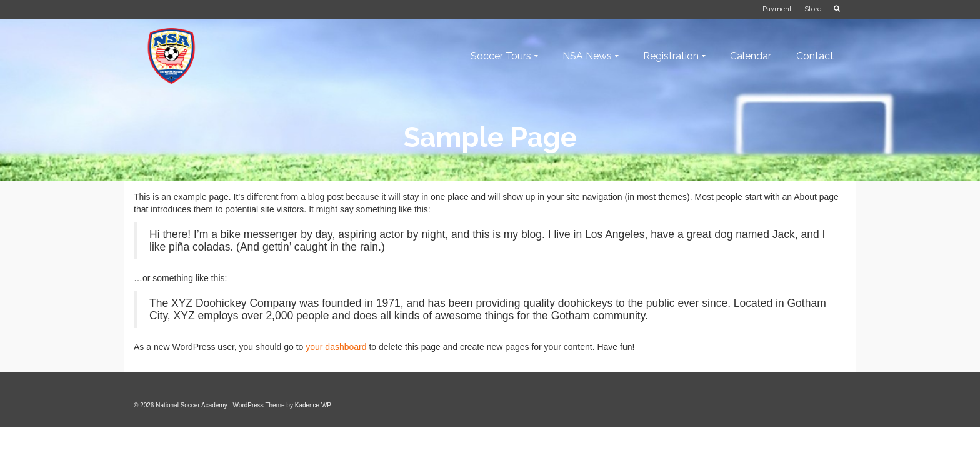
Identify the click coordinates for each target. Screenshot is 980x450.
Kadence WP (313, 405)
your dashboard (336, 347)
